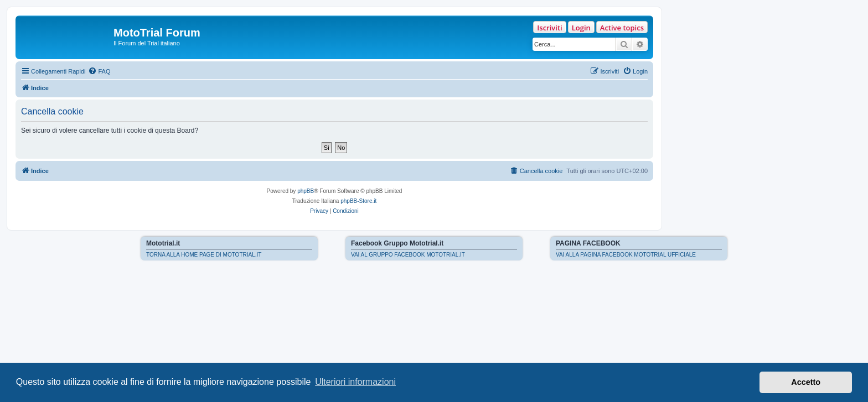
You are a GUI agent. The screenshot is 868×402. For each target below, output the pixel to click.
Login (581, 28)
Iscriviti (549, 28)
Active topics (622, 28)
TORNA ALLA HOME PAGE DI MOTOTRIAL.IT (204, 255)
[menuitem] (99, 71)
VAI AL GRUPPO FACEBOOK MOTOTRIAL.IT (408, 255)
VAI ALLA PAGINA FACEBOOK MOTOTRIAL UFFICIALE (626, 255)
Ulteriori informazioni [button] (355, 382)
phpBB (306, 191)
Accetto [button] (806, 382)
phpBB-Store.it (358, 201)
